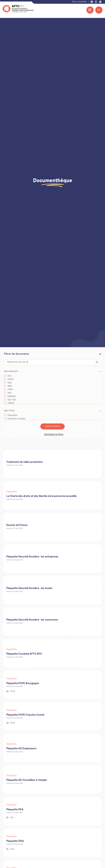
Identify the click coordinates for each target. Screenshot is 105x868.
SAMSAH (12, 397)
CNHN (10, 379)
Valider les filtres (53, 426)
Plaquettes (12, 415)
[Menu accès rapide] (90, 10)
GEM (10, 386)
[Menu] (99, 10)
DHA (10, 383)
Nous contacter (79, 2)
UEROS (11, 403)
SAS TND (12, 400)
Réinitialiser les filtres (53, 434)
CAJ (9, 376)
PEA (9, 393)
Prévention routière (16, 419)
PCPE (10, 390)
